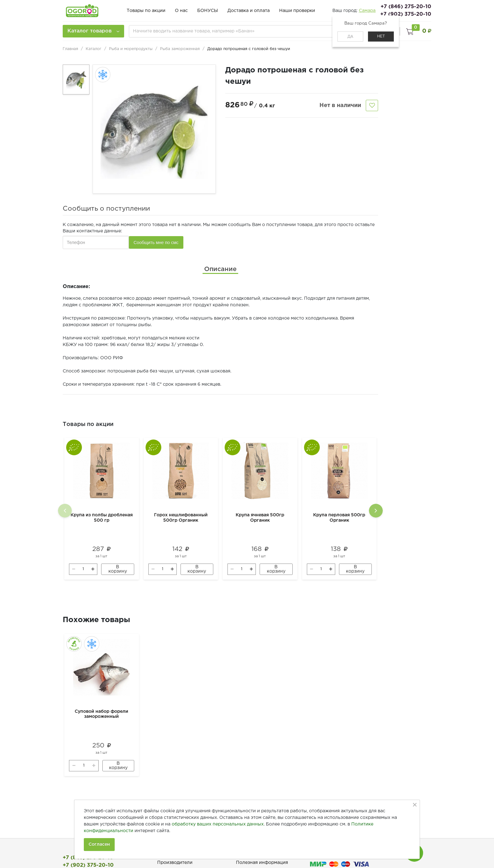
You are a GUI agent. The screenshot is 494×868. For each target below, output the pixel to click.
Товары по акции (146, 11)
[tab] (220, 269)
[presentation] (65, 511)
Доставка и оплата (249, 11)
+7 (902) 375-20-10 (406, 14)
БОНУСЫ (208, 11)
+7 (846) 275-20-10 (406, 7)
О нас (181, 11)
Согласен (99, 844)
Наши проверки (297, 11)
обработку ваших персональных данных (218, 824)
